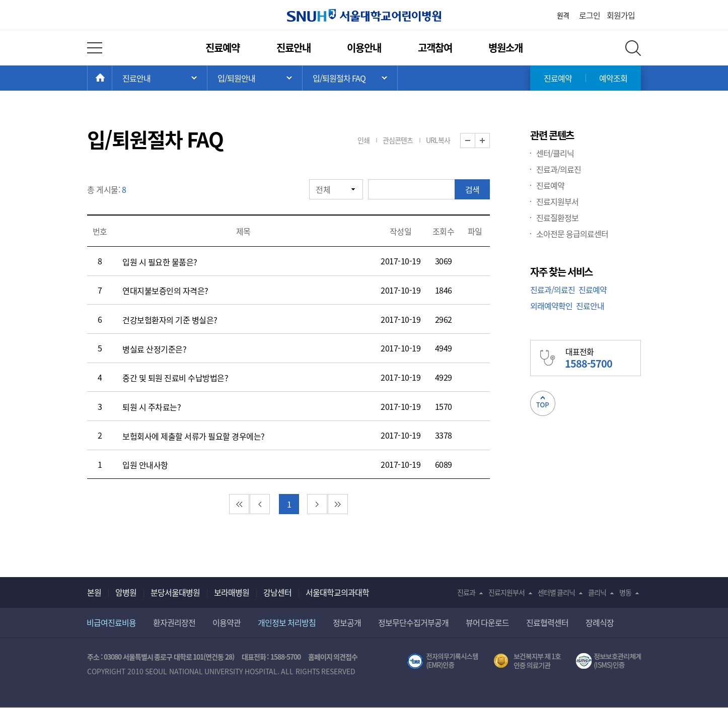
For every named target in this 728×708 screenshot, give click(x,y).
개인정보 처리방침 (287, 622)
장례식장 (600, 622)
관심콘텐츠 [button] (398, 140)
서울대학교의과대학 (337, 592)
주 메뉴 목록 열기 (160, 78)
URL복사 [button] (438, 140)
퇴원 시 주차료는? (152, 407)
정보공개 (347, 622)
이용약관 (227, 622)
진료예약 (223, 48)
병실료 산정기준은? (154, 349)
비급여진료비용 (111, 622)
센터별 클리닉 (557, 592)
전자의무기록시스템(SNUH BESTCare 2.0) (443, 661)
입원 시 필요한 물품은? (160, 262)
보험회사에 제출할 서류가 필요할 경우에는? (194, 436)
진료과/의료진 (559, 169)
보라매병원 (232, 592)
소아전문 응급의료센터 (572, 234)
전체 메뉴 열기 (95, 48)
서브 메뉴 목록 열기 (255, 78)
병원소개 (505, 48)
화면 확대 (490, 141)
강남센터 (277, 592)
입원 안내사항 (145, 465)
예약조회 (613, 78)
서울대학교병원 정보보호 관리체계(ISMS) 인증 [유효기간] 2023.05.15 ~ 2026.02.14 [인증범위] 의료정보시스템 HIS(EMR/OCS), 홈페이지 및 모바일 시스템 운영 (608, 661)
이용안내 (364, 48)
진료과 (466, 592)
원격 (563, 15)
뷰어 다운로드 (488, 622)
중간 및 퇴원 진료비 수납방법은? (175, 378)
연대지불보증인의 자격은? (165, 291)
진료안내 (294, 48)
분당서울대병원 (175, 592)
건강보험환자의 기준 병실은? (170, 320)
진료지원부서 (557, 201)
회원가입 (621, 15)
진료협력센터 (547, 622)
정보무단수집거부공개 (413, 622)
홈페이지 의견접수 (333, 657)
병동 (625, 592)
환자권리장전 (174, 622)
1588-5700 (285, 657)
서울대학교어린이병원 (364, 15)
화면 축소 (475, 141)
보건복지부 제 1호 (527, 661)
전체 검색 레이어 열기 (633, 48)
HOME (112, 78)
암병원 (126, 592)
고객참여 (435, 48)
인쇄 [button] (363, 140)
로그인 (590, 15)
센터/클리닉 (555, 153)
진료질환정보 (557, 218)
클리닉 (597, 592)
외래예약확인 (551, 306)
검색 (472, 189)
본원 (94, 592)
